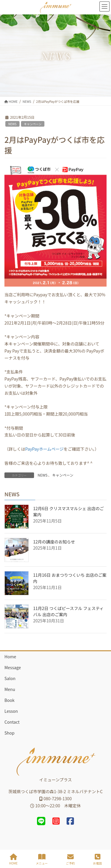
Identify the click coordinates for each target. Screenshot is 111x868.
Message (13, 667)
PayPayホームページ (44, 449)
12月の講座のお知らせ (54, 542)
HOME (13, 859)
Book (9, 700)
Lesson (11, 711)
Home (10, 657)
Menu (10, 689)
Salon (10, 678)
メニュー (42, 859)
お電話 (97, 859)
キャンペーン (33, 124)
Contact (12, 722)
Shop (9, 733)
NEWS (12, 124)
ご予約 (70, 859)
